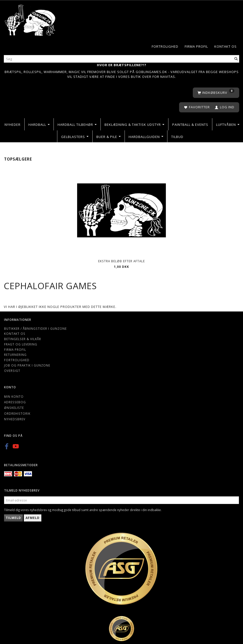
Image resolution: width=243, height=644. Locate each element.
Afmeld (33, 518)
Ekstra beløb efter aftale (122, 261)
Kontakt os (225, 46)
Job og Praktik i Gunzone (27, 365)
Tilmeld (13, 518)
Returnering (15, 355)
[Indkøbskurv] (216, 93)
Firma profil (196, 46)
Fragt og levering (21, 344)
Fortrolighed (165, 46)
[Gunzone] (30, 19)
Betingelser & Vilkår (23, 339)
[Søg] (236, 59)
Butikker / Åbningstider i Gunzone (35, 328)
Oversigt (12, 371)
